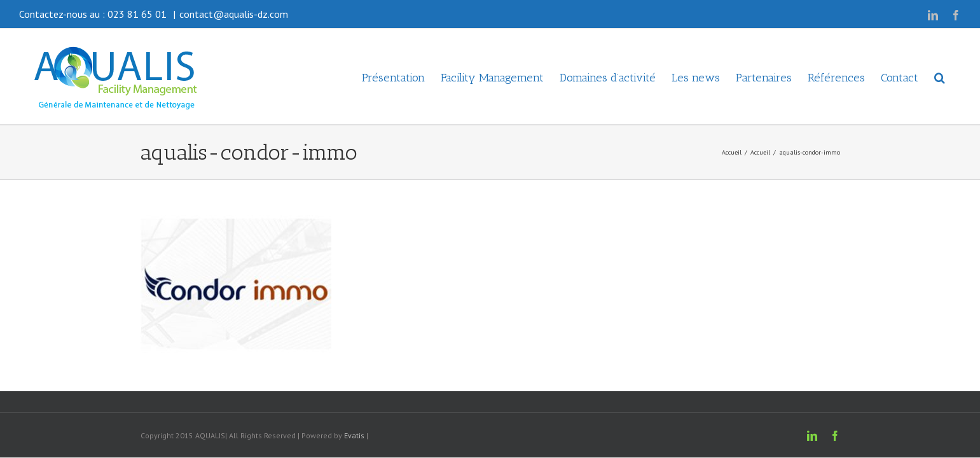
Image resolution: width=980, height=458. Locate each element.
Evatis (354, 435)
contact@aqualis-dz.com (234, 14)
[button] (956, 76)
